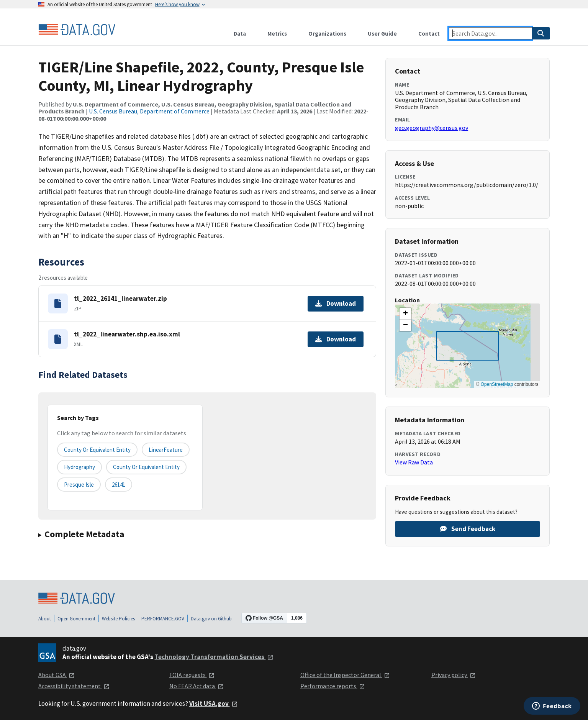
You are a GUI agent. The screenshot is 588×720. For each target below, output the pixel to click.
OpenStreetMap (497, 384)
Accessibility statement (74, 686)
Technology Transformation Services (214, 657)
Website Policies (118, 619)
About (45, 619)
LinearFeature (166, 450)
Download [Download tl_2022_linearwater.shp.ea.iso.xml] (336, 339)
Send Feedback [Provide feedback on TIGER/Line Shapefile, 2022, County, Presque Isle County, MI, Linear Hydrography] (468, 529)
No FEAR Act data (197, 686)
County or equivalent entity (97, 450)
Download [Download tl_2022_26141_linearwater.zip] (336, 303)
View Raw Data (414, 462)
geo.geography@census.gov (432, 128)
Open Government (76, 619)
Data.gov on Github (211, 619)
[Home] (77, 30)
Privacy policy (454, 675)
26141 (119, 485)
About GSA (57, 675)
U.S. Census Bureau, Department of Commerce (149, 111)
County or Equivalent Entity (146, 467)
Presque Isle (79, 485)
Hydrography (79, 467)
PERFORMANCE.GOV (163, 619)
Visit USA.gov (214, 704)
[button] (405, 314)
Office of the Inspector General (345, 675)
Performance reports (333, 686)
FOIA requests (192, 675)
